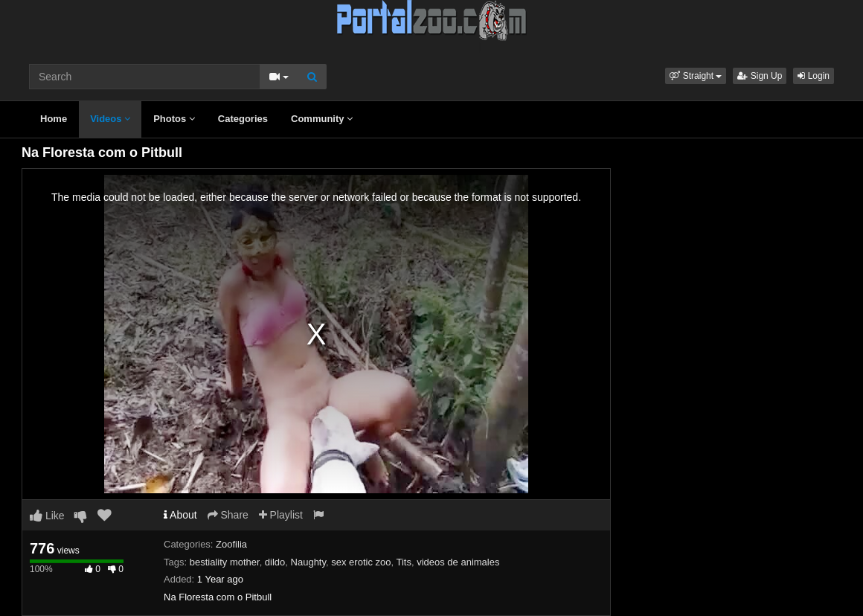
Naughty (308, 562)
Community (322, 119)
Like (47, 516)
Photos (174, 119)
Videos (110, 119)
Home (54, 119)
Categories (243, 119)
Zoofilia (231, 544)
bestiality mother (225, 562)
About (180, 515)
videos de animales (458, 562)
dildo (275, 562)
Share (228, 515)
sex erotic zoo (361, 562)
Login (814, 76)
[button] (696, 76)
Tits (403, 562)
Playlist (281, 515)
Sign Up (760, 76)
